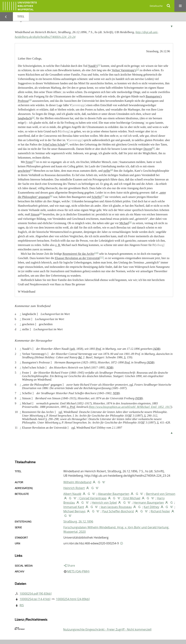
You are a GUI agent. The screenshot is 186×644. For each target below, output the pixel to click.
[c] (31, 170)
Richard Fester (160, 511)
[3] (30, 100)
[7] (103, 196)
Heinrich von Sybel (104, 503)
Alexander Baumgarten (114, 494)
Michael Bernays (74, 511)
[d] (112, 170)
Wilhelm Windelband (77, 482)
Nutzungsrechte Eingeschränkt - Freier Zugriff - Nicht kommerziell (107, 629)
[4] (67, 144)
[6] (51, 196)
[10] (96, 253)
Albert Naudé (72, 494)
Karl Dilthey (151, 507)
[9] (130, 222)
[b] (153, 148)
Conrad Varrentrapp (93, 498)
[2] (138, 69)
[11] (102, 257)
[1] (99, 65)
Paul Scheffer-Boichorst (118, 511)
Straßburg (70, 521)
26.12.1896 (86, 521)
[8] (41, 214)
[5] (34, 161)
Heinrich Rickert (74, 488)
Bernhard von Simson (161, 494)
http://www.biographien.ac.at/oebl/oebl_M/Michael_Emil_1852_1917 (130, 407)
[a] (33, 117)
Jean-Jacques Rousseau (116, 507)
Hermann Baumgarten (149, 503)
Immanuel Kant (74, 507)
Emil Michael (132, 498)
